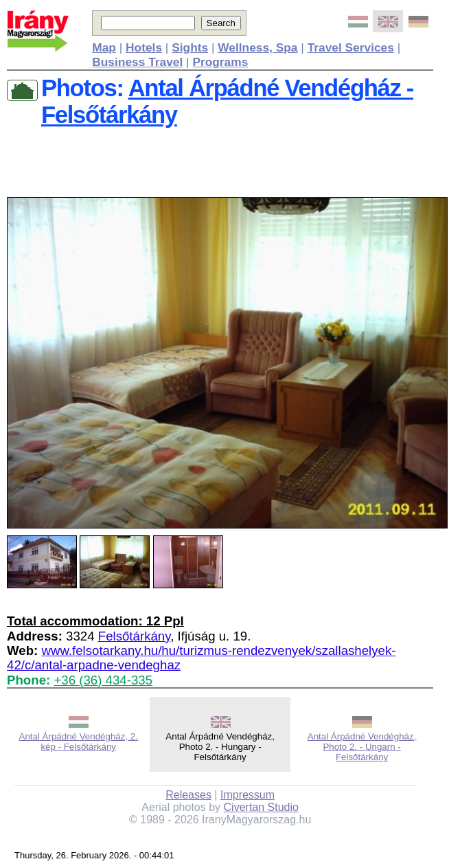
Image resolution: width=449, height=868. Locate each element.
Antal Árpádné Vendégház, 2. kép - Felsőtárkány (79, 742)
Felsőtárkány (134, 636)
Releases (188, 795)
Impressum (247, 795)
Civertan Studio (261, 807)
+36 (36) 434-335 (103, 680)
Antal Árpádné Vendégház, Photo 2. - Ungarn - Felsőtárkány (362, 747)
